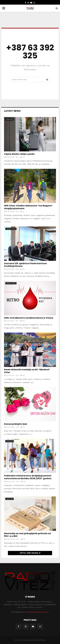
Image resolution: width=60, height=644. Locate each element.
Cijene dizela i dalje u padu (19, 154)
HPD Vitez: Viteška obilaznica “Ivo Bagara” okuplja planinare (28, 207)
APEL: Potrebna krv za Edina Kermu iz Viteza (29, 318)
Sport (8, 335)
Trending (9, 389)
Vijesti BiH (10, 119)
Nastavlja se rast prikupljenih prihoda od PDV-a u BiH (27, 535)
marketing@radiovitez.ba (37, 612)
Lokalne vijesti (11, 171)
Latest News (12, 111)
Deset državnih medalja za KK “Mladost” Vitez (27, 371)
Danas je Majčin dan (16, 424)
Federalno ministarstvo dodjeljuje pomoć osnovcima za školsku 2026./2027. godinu (28, 477)
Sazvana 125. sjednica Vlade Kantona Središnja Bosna (25, 265)
